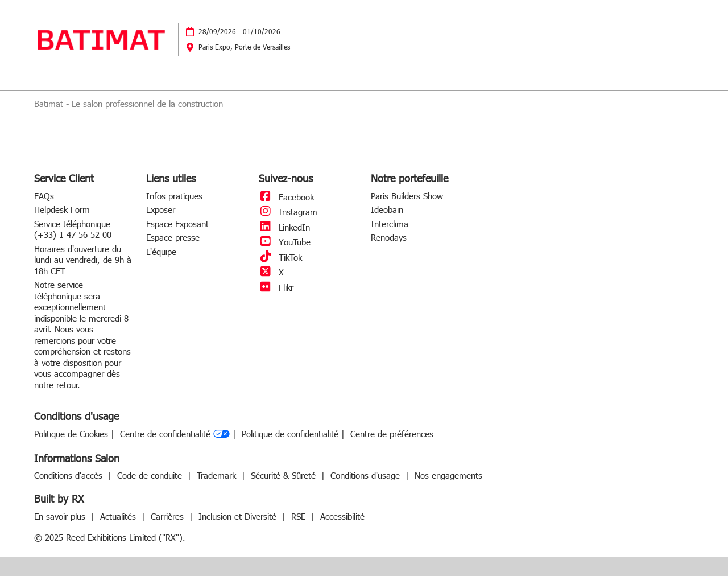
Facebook (286, 197)
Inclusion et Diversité (239, 516)
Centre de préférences (392, 434)
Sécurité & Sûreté (285, 475)
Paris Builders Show (407, 196)
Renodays (389, 237)
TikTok (280, 257)
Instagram (288, 212)
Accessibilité (342, 516)
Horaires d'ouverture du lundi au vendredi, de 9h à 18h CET (83, 260)
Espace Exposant (177, 224)
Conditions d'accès (70, 475)
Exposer (161, 209)
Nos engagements (448, 475)
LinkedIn (284, 227)
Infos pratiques (174, 196)
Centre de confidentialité (175, 434)
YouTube (285, 242)
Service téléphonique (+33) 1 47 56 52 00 (73, 229)
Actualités (119, 516)
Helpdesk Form (62, 209)
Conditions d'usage (367, 475)
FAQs (44, 196)
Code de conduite (151, 475)
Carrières (169, 516)
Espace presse (173, 237)
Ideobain (387, 209)
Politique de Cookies (71, 434)
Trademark (218, 475)
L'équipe (161, 252)
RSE (300, 516)
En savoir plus (61, 516)
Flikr (276, 287)
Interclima (390, 224)
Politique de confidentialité (290, 434)
